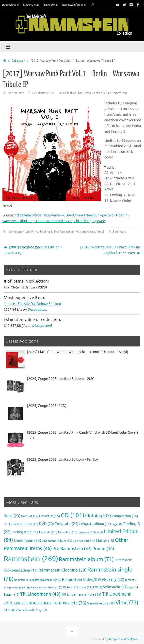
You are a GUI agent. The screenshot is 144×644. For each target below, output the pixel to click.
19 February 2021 (44, 93)
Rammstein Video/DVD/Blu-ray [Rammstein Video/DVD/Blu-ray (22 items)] (93, 580)
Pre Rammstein (117, 93)
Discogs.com (37, 309)
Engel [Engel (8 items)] (117, 524)
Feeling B (99, 93)
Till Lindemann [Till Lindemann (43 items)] (40, 594)
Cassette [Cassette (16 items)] (50, 516)
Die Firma (84, 93)
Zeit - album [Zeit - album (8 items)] (25, 610)
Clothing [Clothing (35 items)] (98, 516)
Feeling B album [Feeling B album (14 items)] (27, 532)
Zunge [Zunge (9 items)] (41, 610)
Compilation (16, 232)
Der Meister (16, 93)
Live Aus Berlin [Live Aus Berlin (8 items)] (84, 541)
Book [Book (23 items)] (12, 516)
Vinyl (101, 232)
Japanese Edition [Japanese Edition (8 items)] (90, 532)
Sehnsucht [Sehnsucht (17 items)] (115, 587)
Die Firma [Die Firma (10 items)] (13, 524)
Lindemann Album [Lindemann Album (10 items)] (57, 541)
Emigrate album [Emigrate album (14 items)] (95, 524)
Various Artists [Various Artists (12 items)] (101, 603)
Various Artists (86, 232)
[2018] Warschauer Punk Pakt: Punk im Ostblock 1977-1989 (110, 250)
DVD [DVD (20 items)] (46, 524)
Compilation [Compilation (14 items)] (125, 516)
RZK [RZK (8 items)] (98, 587)
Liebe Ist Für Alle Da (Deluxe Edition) (32, 304)
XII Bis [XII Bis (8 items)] (10, 610)
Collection (18, 61)
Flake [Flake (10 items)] (51, 532)
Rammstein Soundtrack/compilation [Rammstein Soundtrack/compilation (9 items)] (38, 580)
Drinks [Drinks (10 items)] (31, 524)
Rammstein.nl (10, 5)
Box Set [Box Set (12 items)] (30, 516)
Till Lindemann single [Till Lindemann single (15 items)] (81, 594)
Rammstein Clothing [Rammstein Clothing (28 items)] (63, 570)
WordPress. (131, 639)
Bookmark (119, 232)
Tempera (114, 639)
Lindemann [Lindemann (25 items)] (27, 540)
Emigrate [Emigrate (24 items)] (67, 524)
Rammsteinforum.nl (74, 5)
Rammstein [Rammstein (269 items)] (31, 559)
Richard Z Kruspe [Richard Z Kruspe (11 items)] (78, 587)
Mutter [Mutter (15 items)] (105, 541)
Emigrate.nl (51, 5)
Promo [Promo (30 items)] (103, 549)
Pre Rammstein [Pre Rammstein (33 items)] (72, 549)
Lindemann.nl (31, 5)
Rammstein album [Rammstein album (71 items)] (86, 559)
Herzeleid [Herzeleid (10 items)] (68, 532)
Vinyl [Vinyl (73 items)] (127, 603)
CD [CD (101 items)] (73, 515)
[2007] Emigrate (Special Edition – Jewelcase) (33, 250)
